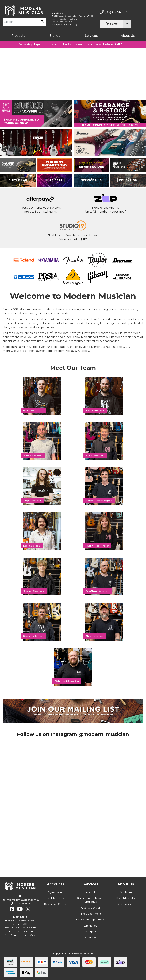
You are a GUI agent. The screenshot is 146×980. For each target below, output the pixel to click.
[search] (42, 22)
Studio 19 (90, 938)
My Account (55, 892)
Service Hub (90, 892)
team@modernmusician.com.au (21, 900)
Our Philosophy (126, 898)
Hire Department (90, 914)
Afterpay (90, 931)
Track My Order (56, 898)
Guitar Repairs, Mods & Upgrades (91, 900)
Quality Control (90, 908)
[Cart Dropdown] (127, 24)
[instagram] (28, 909)
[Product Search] (21, 22)
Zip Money (91, 926)
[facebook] (12, 909)
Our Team (126, 892)
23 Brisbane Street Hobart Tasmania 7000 (73, 16)
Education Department (91, 920)
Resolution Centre (56, 904)
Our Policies (126, 904)
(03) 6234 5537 (115, 12)
